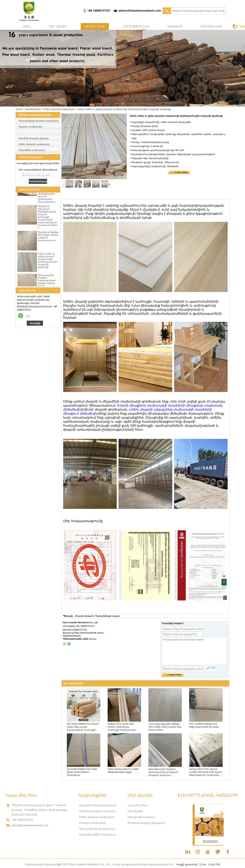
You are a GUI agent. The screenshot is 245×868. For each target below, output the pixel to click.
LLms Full (214, 864)
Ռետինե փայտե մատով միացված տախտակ (99, 811)
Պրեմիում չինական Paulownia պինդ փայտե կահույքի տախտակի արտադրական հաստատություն (48, 218)
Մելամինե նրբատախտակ (98, 805)
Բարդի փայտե (85, 616)
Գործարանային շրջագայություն (148, 823)
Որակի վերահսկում (141, 817)
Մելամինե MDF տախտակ (97, 835)
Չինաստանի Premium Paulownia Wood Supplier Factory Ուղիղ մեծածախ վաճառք (47, 284)
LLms (203, 864)
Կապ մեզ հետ (211, 26)
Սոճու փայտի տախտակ (59, 109)
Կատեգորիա (33, 109)
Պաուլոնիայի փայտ (107, 616)
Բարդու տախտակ (30, 127)
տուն (27, 26)
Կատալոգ (175, 26)
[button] (122, 104)
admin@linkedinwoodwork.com (140, 11)
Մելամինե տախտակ (32, 150)
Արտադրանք (95, 26)
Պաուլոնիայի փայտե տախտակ (39, 121)
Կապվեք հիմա (35, 324)
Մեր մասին (58, 26)
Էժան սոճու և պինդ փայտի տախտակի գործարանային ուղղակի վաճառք (48, 261)
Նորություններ (136, 26)
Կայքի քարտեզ (187, 864)
